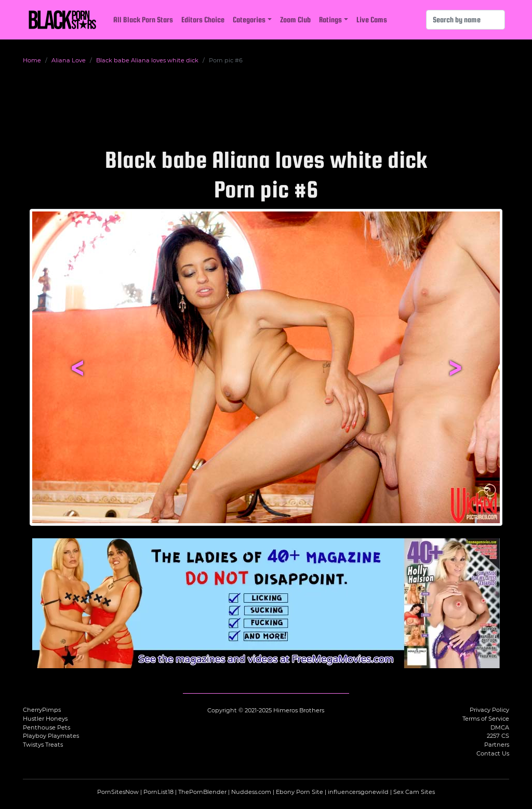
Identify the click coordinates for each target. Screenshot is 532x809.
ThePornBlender (202, 792)
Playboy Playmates (51, 736)
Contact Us (493, 753)
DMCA (500, 727)
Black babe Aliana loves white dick (147, 60)
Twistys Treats (43, 745)
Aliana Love (69, 60)
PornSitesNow (118, 792)
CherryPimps (42, 710)
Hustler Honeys (45, 719)
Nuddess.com (251, 792)
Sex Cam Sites (414, 792)
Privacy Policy (489, 710)
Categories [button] (249, 19)
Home (32, 60)
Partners (497, 745)
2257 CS (498, 736)
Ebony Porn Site (300, 792)
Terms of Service (486, 719)
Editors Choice (203, 19)
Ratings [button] (330, 19)
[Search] (465, 20)
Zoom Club (295, 19)
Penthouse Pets (46, 727)
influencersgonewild (358, 792)
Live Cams (372, 19)
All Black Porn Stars (143, 19)
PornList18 (158, 792)
